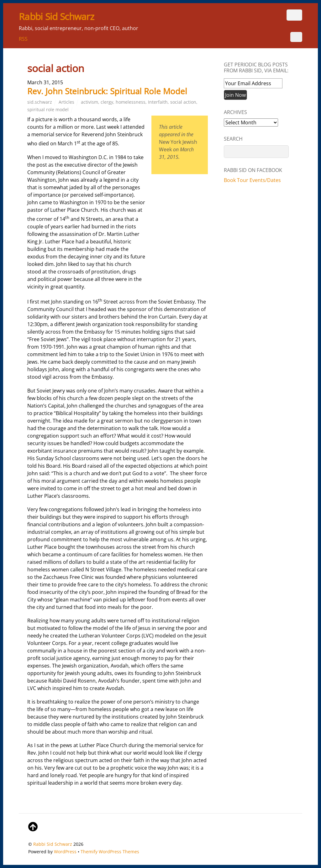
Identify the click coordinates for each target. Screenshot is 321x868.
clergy (107, 102)
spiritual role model (48, 109)
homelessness (131, 102)
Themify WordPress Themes (110, 852)
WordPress (65, 852)
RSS (23, 39)
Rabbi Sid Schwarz (53, 844)
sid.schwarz (40, 102)
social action (183, 102)
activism (89, 102)
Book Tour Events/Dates (252, 180)
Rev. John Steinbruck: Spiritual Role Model (107, 91)
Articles (66, 102)
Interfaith (158, 102)
